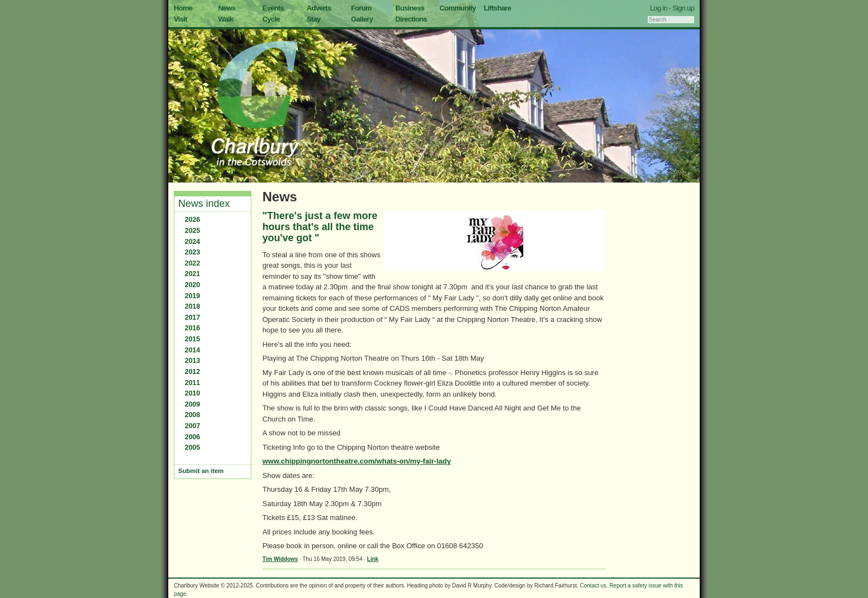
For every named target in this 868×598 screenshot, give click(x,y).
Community (458, 8)
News (227, 8)
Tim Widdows (280, 559)
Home (183, 8)
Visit (180, 19)
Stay (314, 19)
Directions (411, 19)
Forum (361, 8)
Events (273, 8)
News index (204, 204)
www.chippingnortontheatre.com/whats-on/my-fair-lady (356, 461)
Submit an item (201, 471)
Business (410, 8)
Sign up (683, 8)
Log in (659, 8)
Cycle (271, 19)
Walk (226, 19)
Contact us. (594, 586)
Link (373, 559)
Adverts (319, 8)
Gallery (362, 19)
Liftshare (497, 8)
